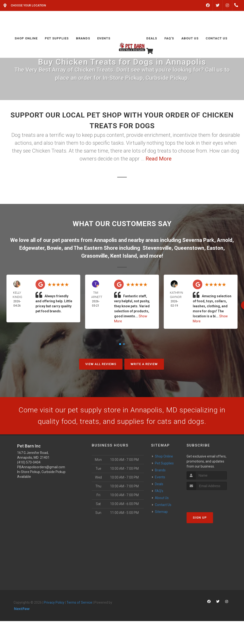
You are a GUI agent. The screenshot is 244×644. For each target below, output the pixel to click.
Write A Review (144, 364)
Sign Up (200, 518)
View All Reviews (101, 364)
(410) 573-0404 (29, 462)
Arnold (225, 240)
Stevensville (157, 248)
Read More (159, 159)
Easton (215, 248)
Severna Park (198, 240)
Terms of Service (79, 602)
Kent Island (124, 256)
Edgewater (32, 248)
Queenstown (189, 248)
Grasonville (94, 256)
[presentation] (212, 499)
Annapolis (105, 240)
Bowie (54, 248)
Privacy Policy (54, 602)
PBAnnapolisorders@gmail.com (41, 467)
